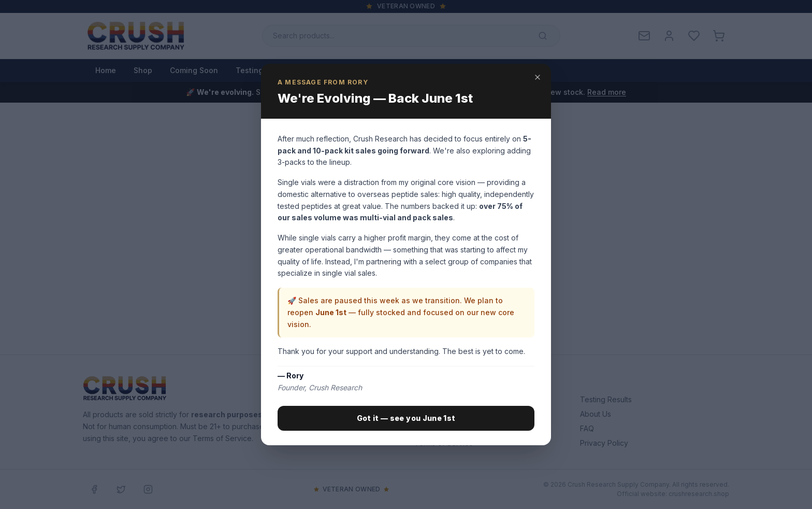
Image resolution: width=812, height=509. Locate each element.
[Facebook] (94, 489)
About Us (360, 70)
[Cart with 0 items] (719, 36)
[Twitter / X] (121, 489)
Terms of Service (444, 443)
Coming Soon (194, 70)
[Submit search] (543, 36)
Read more (607, 92)
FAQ (587, 428)
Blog (318, 70)
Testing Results (264, 70)
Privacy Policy (604, 443)
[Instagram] (148, 489)
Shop (143, 70)
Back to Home (365, 293)
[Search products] (411, 36)
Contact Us (414, 70)
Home (106, 70)
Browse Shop (448, 293)
